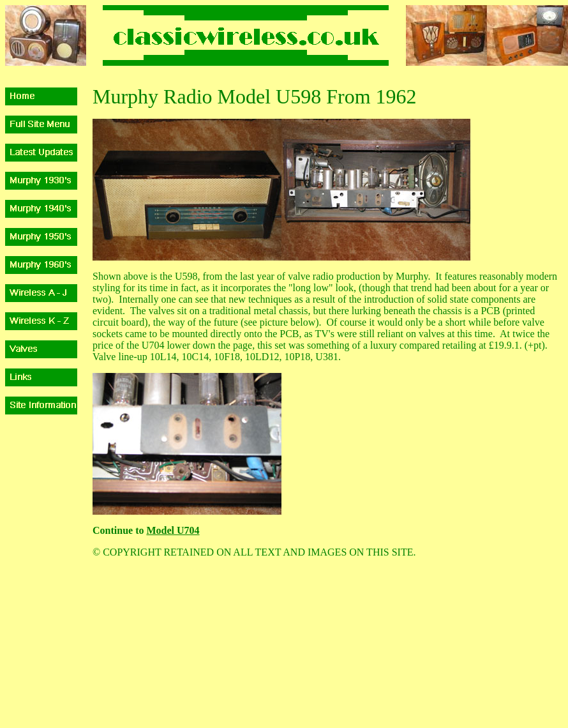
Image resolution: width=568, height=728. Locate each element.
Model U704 (173, 530)
